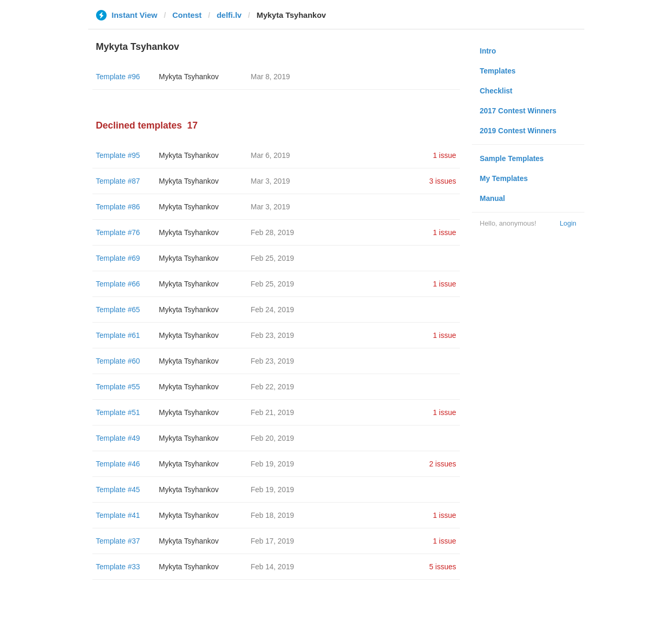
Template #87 (118, 181)
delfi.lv (229, 15)
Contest (187, 15)
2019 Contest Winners (518, 131)
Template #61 (118, 335)
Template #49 (118, 438)
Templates (498, 71)
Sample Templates (512, 158)
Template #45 (118, 490)
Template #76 (118, 232)
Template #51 (118, 412)
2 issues (442, 464)
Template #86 (118, 207)
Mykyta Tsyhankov (189, 77)
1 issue (444, 155)
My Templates (504, 178)
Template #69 (118, 258)
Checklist (496, 91)
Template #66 (118, 284)
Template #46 (118, 464)
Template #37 (118, 541)
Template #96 (118, 77)
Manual (492, 198)
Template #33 (118, 567)
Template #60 (118, 361)
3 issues (442, 181)
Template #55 (118, 387)
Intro (488, 51)
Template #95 (118, 155)
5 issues (442, 567)
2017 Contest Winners (518, 111)
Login (568, 223)
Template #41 (118, 515)
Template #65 (118, 310)
